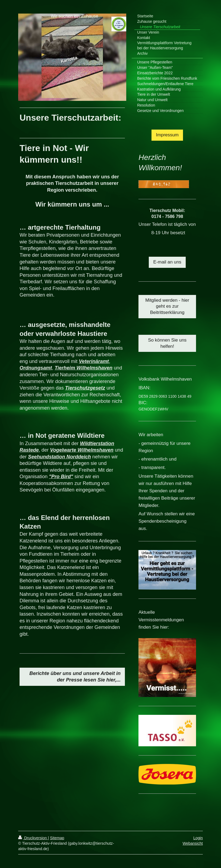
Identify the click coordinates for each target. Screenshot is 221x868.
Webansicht (193, 843)
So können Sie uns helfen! (167, 343)
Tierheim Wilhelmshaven (83, 368)
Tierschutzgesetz (85, 388)
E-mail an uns (167, 262)
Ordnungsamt (36, 368)
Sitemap (57, 838)
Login (198, 838)
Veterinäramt (94, 361)
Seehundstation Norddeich (59, 457)
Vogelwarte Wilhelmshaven (82, 450)
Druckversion (33, 838)
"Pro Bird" (61, 477)
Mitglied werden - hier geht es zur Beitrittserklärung (167, 306)
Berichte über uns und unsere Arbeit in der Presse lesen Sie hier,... (75, 677)
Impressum (167, 135)
